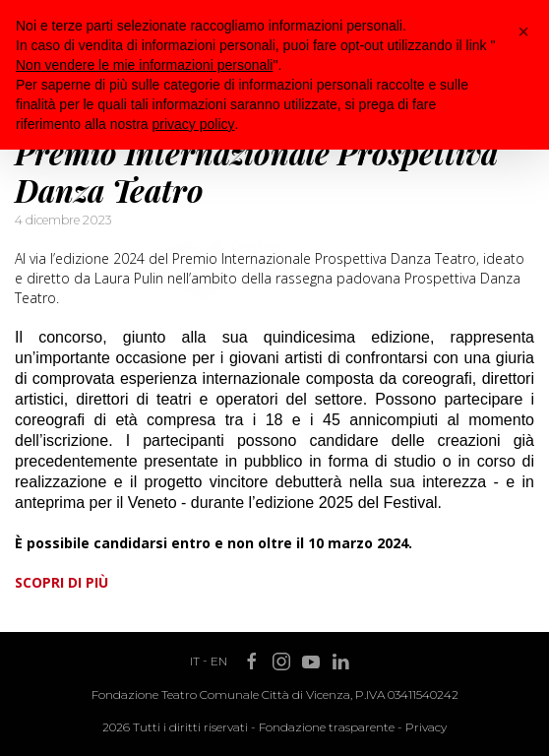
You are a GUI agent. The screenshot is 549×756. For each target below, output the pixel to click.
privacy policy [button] (194, 124)
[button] (523, 31)
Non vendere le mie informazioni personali (144, 65)
